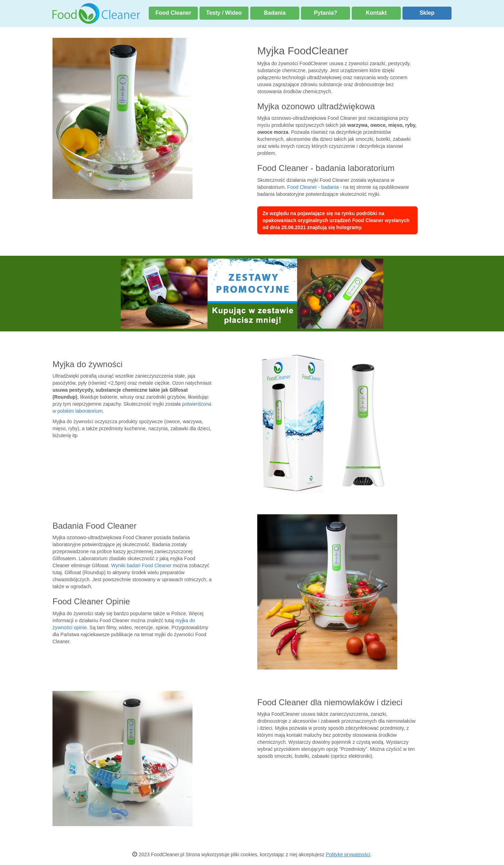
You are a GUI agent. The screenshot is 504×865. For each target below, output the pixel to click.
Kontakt (376, 13)
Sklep (427, 13)
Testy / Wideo (224, 13)
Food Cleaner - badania (313, 187)
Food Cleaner (173, 13)
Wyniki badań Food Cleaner (141, 565)
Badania (275, 13)
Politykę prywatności (348, 854)
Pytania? (326, 13)
